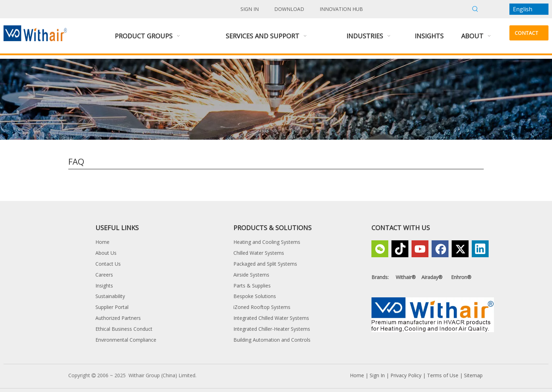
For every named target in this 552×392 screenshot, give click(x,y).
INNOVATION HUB (341, 9)
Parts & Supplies (252, 286)
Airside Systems (251, 275)
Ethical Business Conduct (124, 329)
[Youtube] (420, 249)
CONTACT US (526, 35)
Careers (104, 275)
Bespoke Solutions (255, 296)
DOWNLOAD (289, 9)
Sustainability (110, 296)
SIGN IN (250, 9)
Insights (104, 286)
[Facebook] (440, 249)
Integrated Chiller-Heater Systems (272, 329)
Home (102, 242)
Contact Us (108, 264)
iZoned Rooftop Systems (262, 307)
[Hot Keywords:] (475, 9)
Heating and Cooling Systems (267, 242)
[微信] (380, 249)
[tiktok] (400, 249)
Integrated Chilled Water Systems (271, 318)
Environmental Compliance (126, 340)
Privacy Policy (406, 375)
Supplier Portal (112, 307)
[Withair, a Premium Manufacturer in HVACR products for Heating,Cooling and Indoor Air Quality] (433, 315)
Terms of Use (443, 375)
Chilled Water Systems (259, 253)
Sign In (377, 375)
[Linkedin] (480, 249)
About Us (106, 253)
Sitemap (473, 375)
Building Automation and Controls (272, 340)
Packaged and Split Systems (265, 264)
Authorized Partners (118, 318)
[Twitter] (460, 249)
